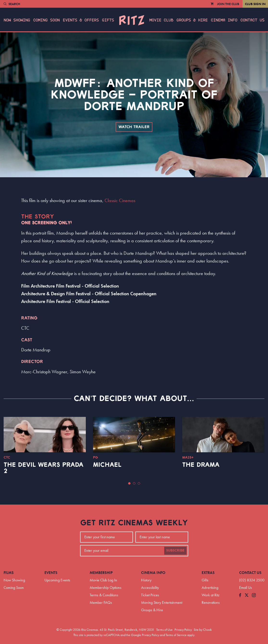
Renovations (211, 602)
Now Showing (17, 20)
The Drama (201, 465)
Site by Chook (203, 630)
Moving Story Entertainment (162, 602)
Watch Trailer (134, 127)
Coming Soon (46, 20)
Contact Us (252, 20)
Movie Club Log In (103, 580)
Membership (101, 573)
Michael (107, 465)
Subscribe (175, 551)
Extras (208, 573)
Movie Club (161, 20)
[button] (129, 483)
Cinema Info (224, 20)
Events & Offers (81, 20)
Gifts (108, 20)
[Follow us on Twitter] (247, 595)
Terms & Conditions (104, 595)
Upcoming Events (57, 580)
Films (9, 573)
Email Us (246, 588)
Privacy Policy (183, 630)
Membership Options (106, 588)
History (146, 580)
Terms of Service (176, 635)
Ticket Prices (150, 595)
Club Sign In (255, 4)
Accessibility (150, 588)
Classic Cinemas (120, 200)
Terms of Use (164, 630)
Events (51, 573)
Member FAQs (101, 602)
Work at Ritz (211, 595)
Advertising (210, 588)
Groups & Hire (192, 20)
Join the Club (228, 4)
